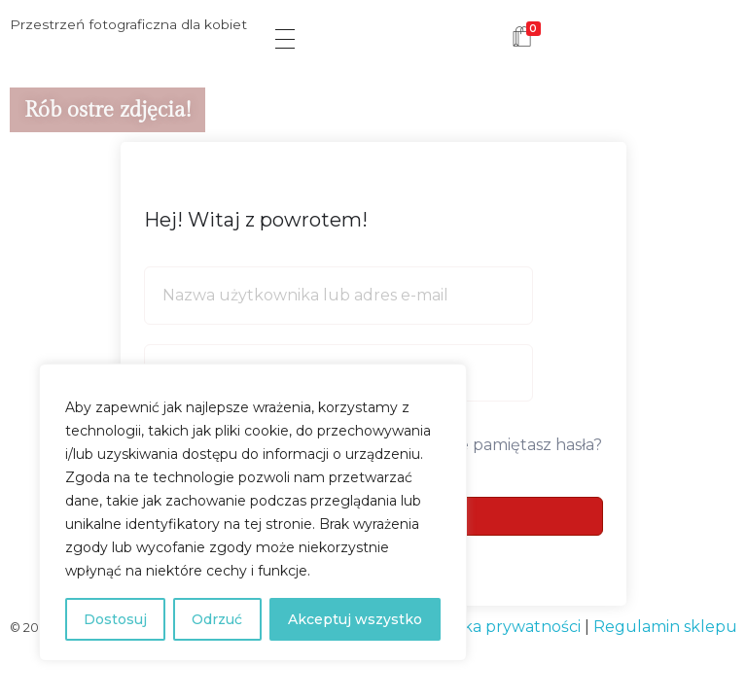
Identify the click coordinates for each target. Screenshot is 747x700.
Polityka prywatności (500, 627)
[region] (253, 512)
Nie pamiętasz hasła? (523, 445)
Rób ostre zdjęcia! (107, 110)
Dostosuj (115, 619)
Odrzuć (217, 619)
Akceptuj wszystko (355, 619)
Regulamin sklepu (665, 627)
